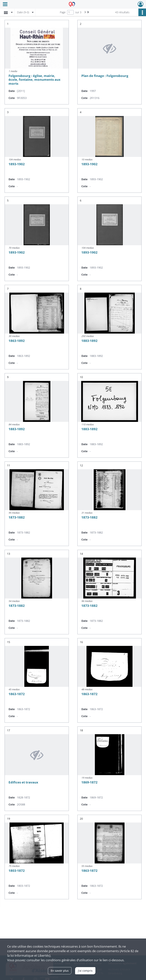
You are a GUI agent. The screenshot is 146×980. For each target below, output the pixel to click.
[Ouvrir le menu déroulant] (5, 5)
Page (63, 12)
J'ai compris (85, 971)
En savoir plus (60, 971)
